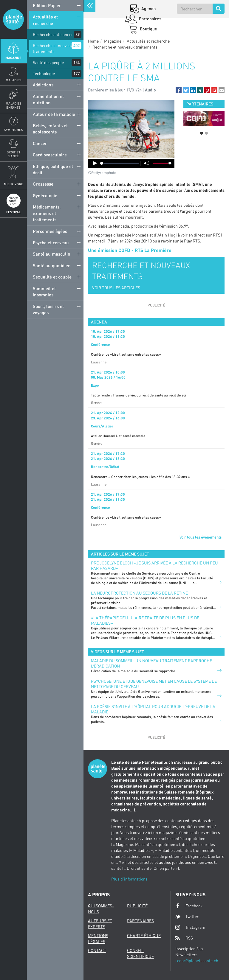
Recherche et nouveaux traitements (54, 48)
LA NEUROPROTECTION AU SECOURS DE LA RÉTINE (139, 593)
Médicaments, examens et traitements (47, 213)
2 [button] (206, 133)
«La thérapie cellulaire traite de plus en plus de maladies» (145, 620)
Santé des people (48, 62)
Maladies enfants (14, 105)
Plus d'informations (129, 879)
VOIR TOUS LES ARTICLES (116, 288)
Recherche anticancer (53, 34)
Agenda (148, 8)
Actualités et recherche (45, 20)
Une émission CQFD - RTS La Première (130, 250)
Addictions (43, 85)
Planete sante (13, 19)
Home (93, 41)
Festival (13, 212)
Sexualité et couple (52, 277)
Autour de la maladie (54, 114)
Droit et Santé (13, 154)
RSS (184, 938)
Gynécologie (45, 195)
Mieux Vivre (14, 184)
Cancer (40, 143)
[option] (204, 118)
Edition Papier (47, 5)
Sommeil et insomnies (44, 291)
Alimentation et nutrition (48, 99)
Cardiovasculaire (50, 155)
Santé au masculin (52, 254)
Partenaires (150, 19)
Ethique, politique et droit (53, 169)
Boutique (148, 29)
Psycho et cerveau (51, 242)
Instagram (190, 927)
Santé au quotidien (52, 265)
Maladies (14, 80)
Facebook (189, 906)
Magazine (13, 58)
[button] (179, 90)
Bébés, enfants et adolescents (50, 129)
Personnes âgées (50, 231)
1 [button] (202, 133)
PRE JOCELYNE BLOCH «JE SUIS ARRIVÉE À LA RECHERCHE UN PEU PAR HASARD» (154, 566)
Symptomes (14, 130)
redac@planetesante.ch (197, 960)
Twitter (187, 917)
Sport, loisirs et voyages (48, 309)
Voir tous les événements (201, 537)
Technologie (44, 73)
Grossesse (43, 184)
